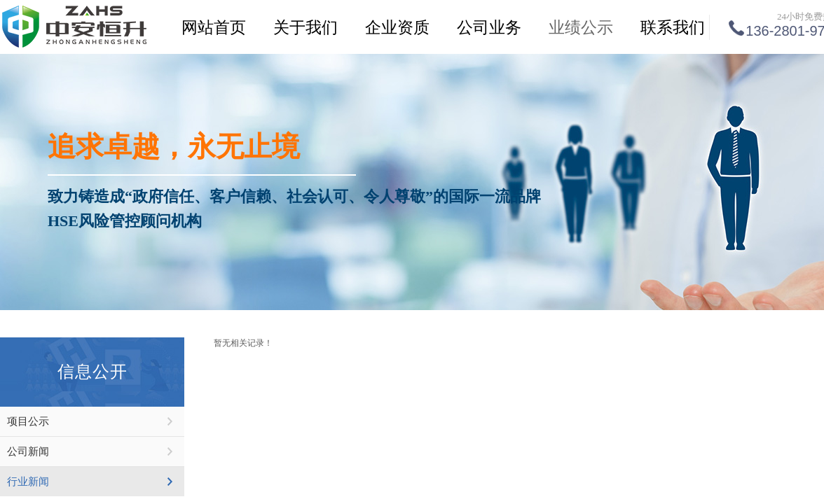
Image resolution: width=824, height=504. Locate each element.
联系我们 (673, 28)
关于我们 (305, 28)
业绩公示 (581, 28)
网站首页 (214, 28)
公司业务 (489, 28)
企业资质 (397, 28)
